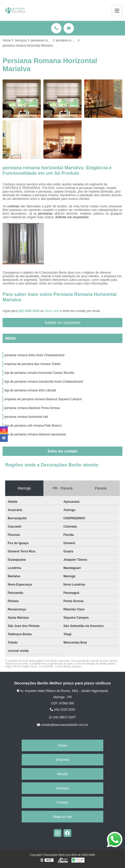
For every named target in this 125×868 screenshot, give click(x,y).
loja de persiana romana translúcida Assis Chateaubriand (44, 382)
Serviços (62, 788)
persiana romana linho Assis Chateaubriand (34, 355)
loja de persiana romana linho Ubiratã (30, 390)
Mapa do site (62, 817)
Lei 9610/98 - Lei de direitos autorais (60, 666)
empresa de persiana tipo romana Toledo (33, 364)
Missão (62, 774)
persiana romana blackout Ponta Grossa (32, 408)
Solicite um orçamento (63, 323)
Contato (62, 802)
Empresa (62, 760)
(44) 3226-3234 (29, 311)
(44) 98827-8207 (62, 717)
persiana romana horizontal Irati (26, 417)
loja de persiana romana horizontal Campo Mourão (39, 373)
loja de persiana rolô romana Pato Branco (33, 426)
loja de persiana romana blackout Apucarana (35, 434)
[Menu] (117, 10)
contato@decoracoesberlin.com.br (62, 725)
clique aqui (52, 311)
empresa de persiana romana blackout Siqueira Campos (43, 399)
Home (63, 745)
